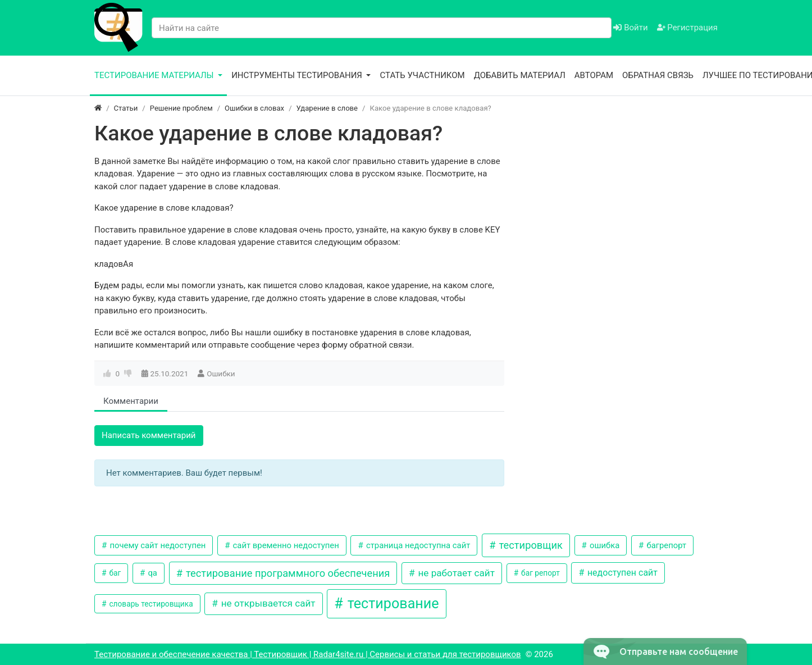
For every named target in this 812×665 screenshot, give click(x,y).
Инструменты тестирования (298, 75)
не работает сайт (455, 573)
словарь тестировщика (150, 604)
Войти (630, 28)
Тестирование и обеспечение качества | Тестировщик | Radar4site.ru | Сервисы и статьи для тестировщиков (308, 654)
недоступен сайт (621, 573)
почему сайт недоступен (157, 545)
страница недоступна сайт (417, 545)
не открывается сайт (267, 603)
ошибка (603, 545)
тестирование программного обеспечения (287, 573)
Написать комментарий (149, 435)
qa (152, 573)
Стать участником (422, 75)
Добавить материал (520, 75)
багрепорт (665, 545)
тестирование (391, 603)
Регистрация (687, 28)
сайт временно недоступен (285, 545)
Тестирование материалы (155, 75)
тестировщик (530, 545)
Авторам (594, 75)
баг (114, 573)
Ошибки (221, 374)
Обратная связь (658, 75)
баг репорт (540, 573)
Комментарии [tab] (131, 401)
